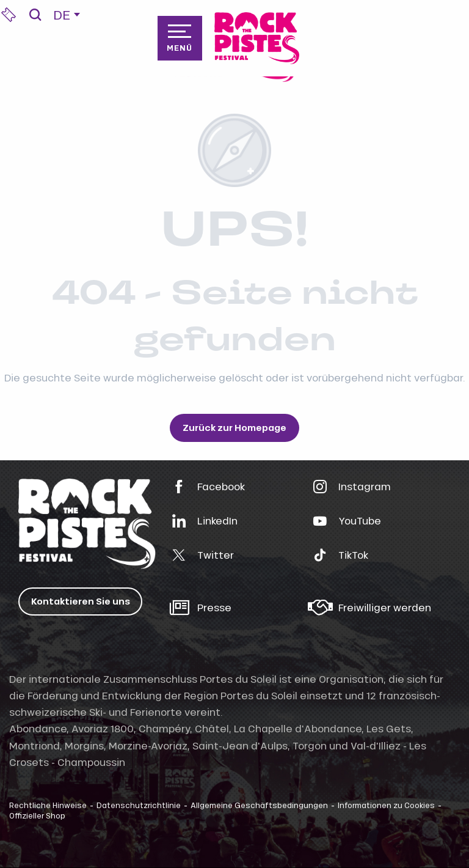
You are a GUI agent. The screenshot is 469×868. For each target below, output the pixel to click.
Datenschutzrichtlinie (139, 805)
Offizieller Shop (37, 815)
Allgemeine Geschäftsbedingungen (259, 805)
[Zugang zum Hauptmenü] (180, 38)
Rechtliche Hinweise (48, 805)
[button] (35, 15)
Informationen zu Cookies (386, 805)
